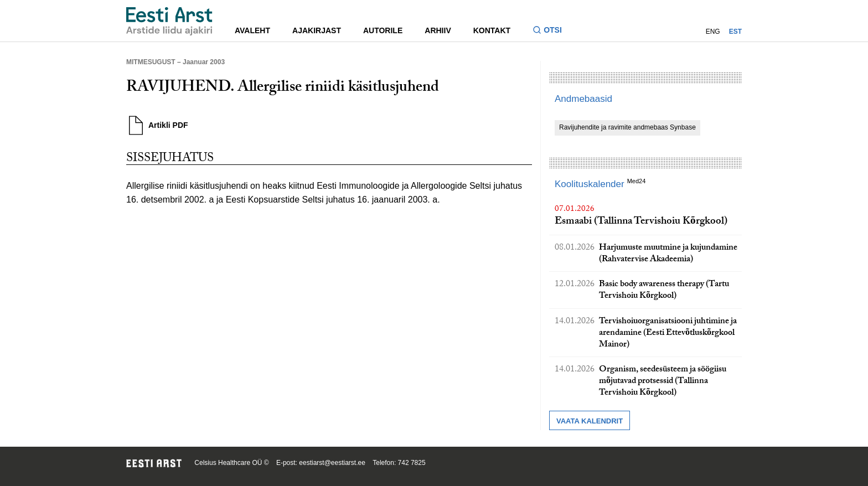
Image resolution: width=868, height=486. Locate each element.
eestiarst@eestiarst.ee (332, 463)
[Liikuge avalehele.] (169, 21)
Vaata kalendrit (590, 421)
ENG (713, 32)
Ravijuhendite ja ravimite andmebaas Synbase (627, 127)
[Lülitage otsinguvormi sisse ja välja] (552, 31)
